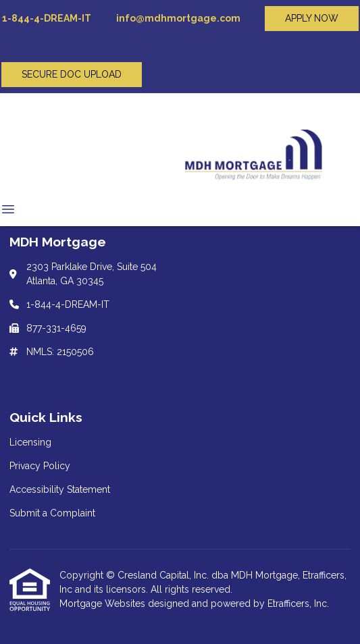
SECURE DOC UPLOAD (72, 74)
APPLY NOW (312, 18)
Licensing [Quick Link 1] (30, 442)
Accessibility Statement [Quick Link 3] (60, 489)
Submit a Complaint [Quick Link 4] (52, 513)
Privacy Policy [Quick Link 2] (40, 466)
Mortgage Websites (104, 603)
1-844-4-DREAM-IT (46, 18)
